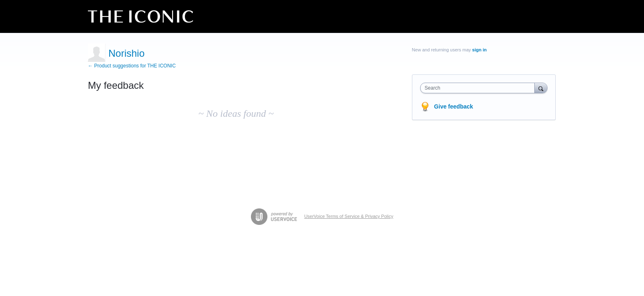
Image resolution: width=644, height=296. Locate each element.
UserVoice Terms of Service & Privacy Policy (349, 216)
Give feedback (454, 106)
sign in (480, 50)
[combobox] (480, 88)
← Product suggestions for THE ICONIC (132, 66)
